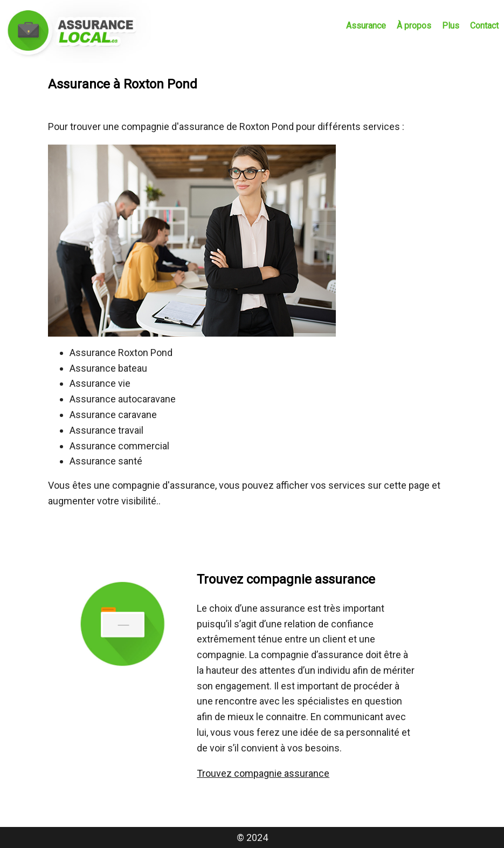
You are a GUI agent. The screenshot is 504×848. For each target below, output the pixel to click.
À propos (414, 26)
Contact (484, 26)
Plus (451, 26)
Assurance (366, 26)
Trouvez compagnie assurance (263, 773)
